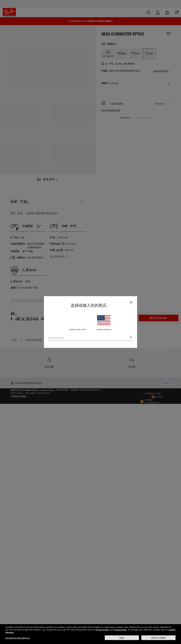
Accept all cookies (159, 638)
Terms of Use (120, 630)
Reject (122, 638)
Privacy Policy (102, 630)
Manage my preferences (18, 638)
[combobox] (90, 337)
